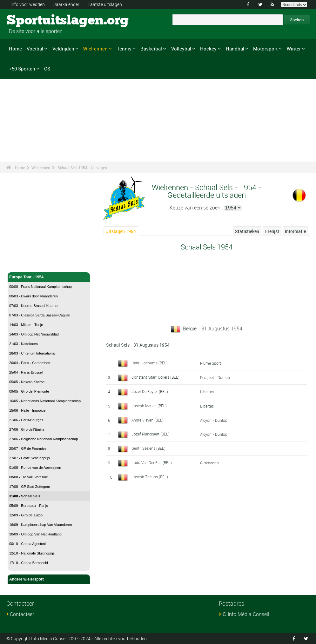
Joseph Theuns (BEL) (150, 477)
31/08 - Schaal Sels (25, 496)
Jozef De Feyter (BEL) (150, 391)
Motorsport (265, 49)
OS (47, 69)
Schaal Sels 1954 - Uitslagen (82, 168)
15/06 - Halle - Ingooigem (29, 410)
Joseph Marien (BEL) (149, 406)
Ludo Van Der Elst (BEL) (152, 462)
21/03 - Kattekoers (24, 344)
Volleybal (181, 49)
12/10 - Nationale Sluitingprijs (32, 553)
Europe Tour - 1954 (49, 277)
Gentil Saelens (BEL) (148, 448)
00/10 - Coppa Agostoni (27, 544)
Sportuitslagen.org (30, 21)
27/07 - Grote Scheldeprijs (30, 458)
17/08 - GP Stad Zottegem (30, 487)
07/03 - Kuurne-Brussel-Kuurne (33, 306)
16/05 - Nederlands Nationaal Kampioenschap (45, 401)
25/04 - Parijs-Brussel (26, 372)
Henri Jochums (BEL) (150, 363)
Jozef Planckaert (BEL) (151, 434)
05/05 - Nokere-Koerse (27, 382)
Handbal (235, 49)
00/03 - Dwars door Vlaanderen (34, 296)
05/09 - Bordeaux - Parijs (29, 506)
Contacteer (22, 614)
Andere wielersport (49, 579)
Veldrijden (63, 49)
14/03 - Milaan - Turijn (26, 325)
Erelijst (272, 231)
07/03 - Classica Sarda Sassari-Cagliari (40, 315)
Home (15, 49)
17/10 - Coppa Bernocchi (29, 563)
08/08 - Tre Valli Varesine (29, 477)
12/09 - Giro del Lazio (26, 515)
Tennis (124, 49)
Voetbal (35, 49)
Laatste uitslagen (105, 4)
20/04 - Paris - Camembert (30, 363)
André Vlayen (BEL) (148, 420)
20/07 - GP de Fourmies (28, 448)
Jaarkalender (66, 4)
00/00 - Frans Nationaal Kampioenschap (40, 287)
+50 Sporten (22, 69)
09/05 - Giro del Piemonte (29, 391)
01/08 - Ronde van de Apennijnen (35, 468)
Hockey (208, 49)
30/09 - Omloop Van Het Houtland (35, 534)
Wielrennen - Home (27, 264)
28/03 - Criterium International (32, 353)
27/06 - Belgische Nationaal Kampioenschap (44, 439)
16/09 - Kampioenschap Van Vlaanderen (40, 525)
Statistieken (247, 231)
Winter (294, 49)
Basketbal (151, 49)
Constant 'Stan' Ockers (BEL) (155, 377)
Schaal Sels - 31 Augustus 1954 (138, 345)
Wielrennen (95, 49)
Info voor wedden (28, 4)
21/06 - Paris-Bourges (26, 420)
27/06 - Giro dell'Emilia (27, 429)
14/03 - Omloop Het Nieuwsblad (34, 334)
